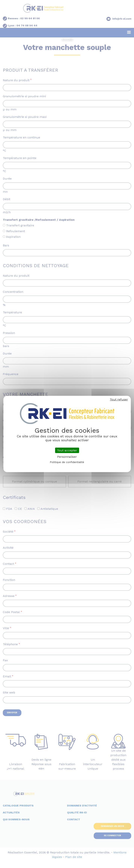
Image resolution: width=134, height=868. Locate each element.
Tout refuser (119, 399)
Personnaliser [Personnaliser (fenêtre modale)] (67, 457)
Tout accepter (67, 450)
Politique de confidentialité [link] (67, 462)
